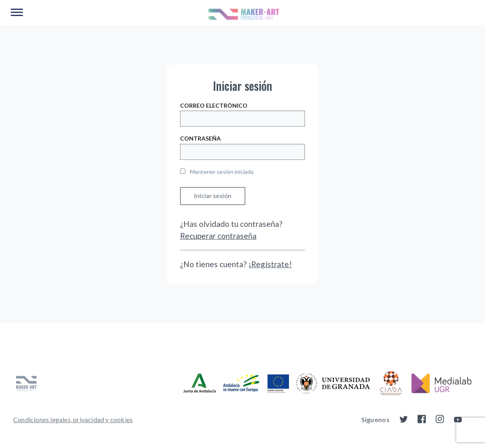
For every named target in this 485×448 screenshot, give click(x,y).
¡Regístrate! (270, 264)
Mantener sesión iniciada (217, 172)
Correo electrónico (214, 105)
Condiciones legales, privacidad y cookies (73, 419)
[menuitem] (73, 420)
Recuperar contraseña (218, 236)
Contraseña (200, 138)
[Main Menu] (17, 13)
